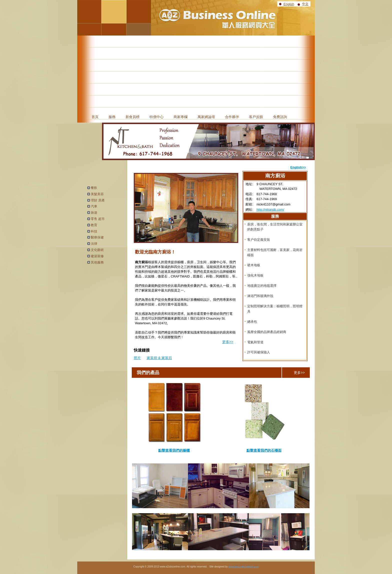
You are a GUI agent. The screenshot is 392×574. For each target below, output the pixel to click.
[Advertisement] (196, 73)
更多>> (228, 342)
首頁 (95, 117)
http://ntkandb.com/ (270, 210)
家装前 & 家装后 (159, 358)
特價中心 (156, 117)
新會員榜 (132, 117)
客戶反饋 (256, 117)
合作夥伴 (232, 117)
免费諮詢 (280, 117)
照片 (137, 358)
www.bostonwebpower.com (244, 567)
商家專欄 (180, 117)
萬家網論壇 (206, 117)
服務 (112, 117)
